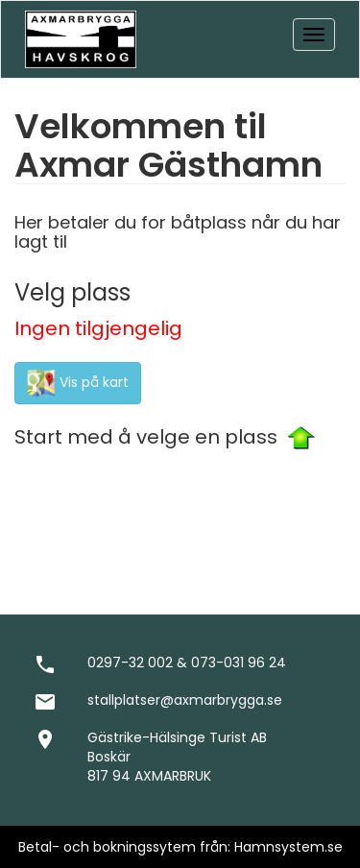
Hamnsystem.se (288, 847)
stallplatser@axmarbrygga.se (185, 700)
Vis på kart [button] (78, 383)
